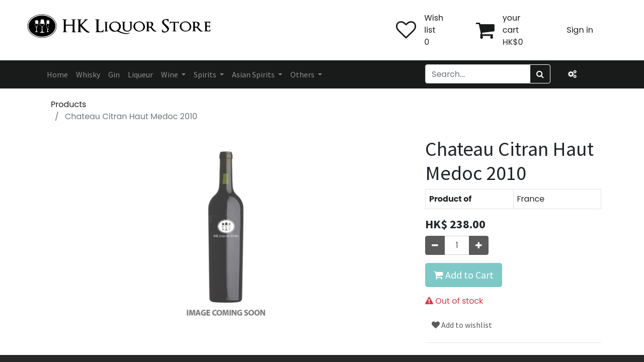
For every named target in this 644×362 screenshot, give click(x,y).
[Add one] (479, 245)
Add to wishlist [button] (462, 325)
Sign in (580, 30)
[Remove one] (435, 245)
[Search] (540, 74)
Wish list (434, 24)
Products (68, 104)
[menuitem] (57, 74)
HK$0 (513, 42)
